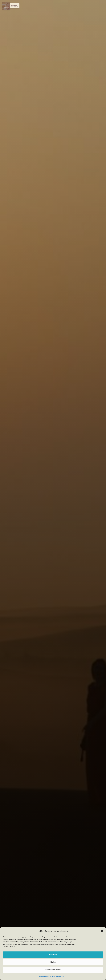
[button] (102, 931)
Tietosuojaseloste (59, 976)
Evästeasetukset (53, 970)
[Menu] (6, 6)
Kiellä (53, 962)
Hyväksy (53, 954)
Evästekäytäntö (45, 976)
